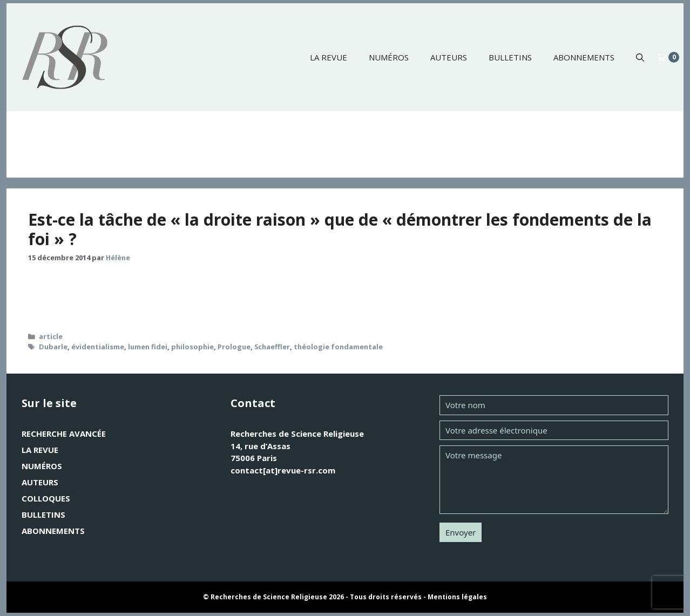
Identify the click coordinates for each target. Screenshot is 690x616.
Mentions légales (457, 597)
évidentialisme (98, 347)
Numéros (389, 57)
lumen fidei (148, 347)
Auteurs (449, 57)
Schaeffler (272, 347)
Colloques (46, 498)
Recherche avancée (64, 434)
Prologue (234, 347)
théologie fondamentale (338, 347)
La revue (329, 57)
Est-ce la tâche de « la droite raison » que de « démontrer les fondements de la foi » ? (340, 229)
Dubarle (53, 347)
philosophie (192, 347)
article (51, 336)
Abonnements (584, 57)
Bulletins (510, 57)
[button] (640, 57)
